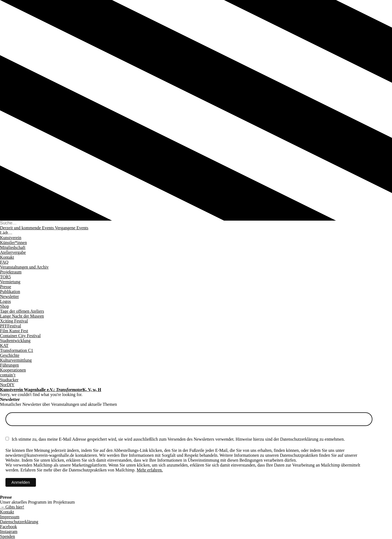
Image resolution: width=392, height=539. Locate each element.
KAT (4, 345)
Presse (6, 287)
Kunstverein (11, 238)
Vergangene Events (72, 228)
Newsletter (9, 296)
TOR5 (5, 277)
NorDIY (7, 385)
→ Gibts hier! (12, 507)
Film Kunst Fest (14, 331)
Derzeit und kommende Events (27, 228)
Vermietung (10, 282)
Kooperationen (13, 370)
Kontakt (7, 257)
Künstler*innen (13, 243)
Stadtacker (9, 380)
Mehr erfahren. (150, 470)
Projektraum (11, 272)
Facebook (8, 527)
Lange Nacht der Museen (22, 316)
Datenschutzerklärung (19, 522)
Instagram (9, 532)
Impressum (10, 517)
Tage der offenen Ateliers (22, 311)
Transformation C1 (17, 350)
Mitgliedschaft (13, 247)
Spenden (7, 536)
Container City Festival (20, 336)
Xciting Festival (14, 321)
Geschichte (10, 355)
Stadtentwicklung (15, 341)
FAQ (4, 262)
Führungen (9, 365)
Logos (5, 301)
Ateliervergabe (13, 252)
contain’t (8, 375)
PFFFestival (10, 326)
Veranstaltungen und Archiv (24, 267)
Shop (4, 306)
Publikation (10, 292)
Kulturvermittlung (16, 360)
